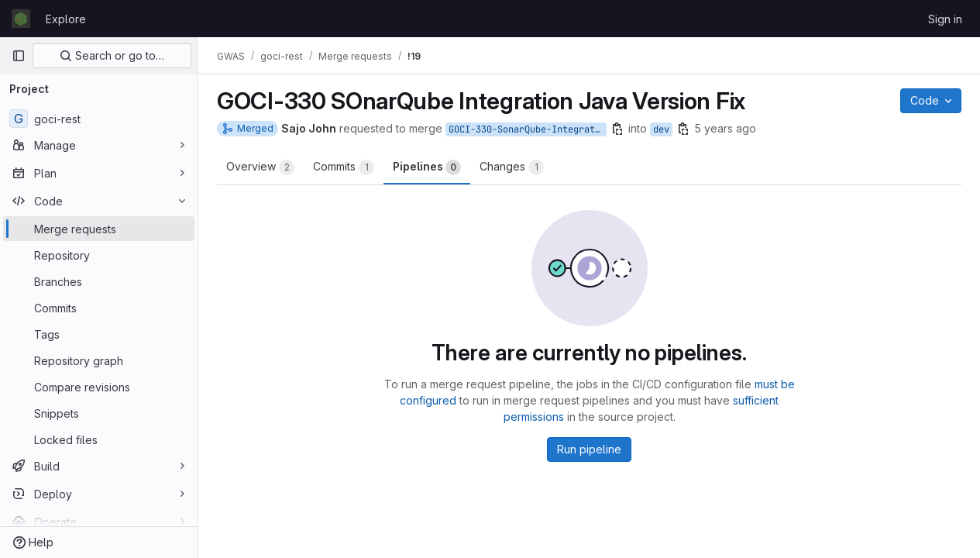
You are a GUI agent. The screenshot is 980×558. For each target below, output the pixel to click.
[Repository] (99, 255)
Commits (344, 167)
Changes (512, 167)
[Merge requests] (99, 229)
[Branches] (99, 281)
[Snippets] (99, 413)
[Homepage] (21, 19)
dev (661, 129)
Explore (66, 19)
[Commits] (99, 308)
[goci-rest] (99, 119)
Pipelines (427, 167)
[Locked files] (99, 439)
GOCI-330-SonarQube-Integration (528, 129)
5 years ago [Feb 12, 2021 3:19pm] (725, 128)
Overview (260, 167)
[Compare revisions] (99, 387)
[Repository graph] (99, 360)
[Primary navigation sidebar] (19, 56)
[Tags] (99, 334)
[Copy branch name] (617, 129)
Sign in (945, 19)
